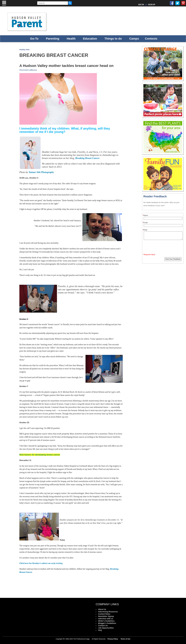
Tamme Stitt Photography (41, 172)
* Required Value (149, 255)
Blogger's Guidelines (107, 623)
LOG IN (141, 5)
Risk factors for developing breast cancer (40, 455)
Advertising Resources (108, 612)
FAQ (100, 630)
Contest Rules (104, 614)
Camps (134, 39)
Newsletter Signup (106, 616)
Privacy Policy (113, 639)
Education (90, 39)
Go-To (34, 39)
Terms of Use (125, 639)
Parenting (53, 39)
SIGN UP (152, 5)
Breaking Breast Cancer (87, 158)
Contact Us (103, 626)
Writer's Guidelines (106, 621)
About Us (102, 609)
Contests (151, 39)
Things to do (113, 39)
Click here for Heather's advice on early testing (41, 563)
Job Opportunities (106, 628)
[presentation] (163, 247)
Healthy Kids (24, 50)
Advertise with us (106, 619)
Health (71, 39)
